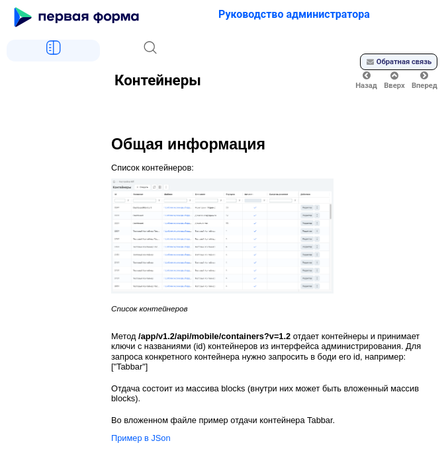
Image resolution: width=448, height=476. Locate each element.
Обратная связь (399, 62)
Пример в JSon (141, 438)
